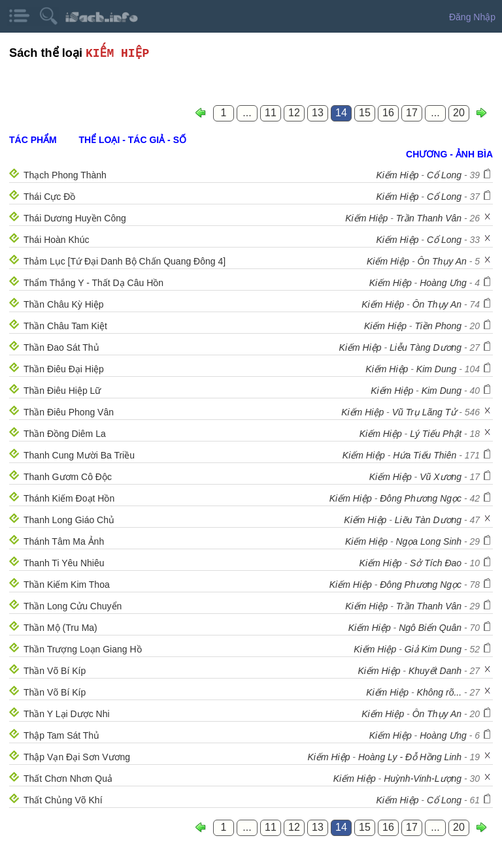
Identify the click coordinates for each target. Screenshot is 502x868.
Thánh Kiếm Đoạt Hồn (69, 498)
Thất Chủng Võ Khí (63, 800)
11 (271, 113)
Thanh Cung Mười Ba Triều (79, 455)
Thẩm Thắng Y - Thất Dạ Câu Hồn (93, 283)
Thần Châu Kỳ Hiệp (64, 304)
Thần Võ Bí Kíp (55, 671)
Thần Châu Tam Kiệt (65, 326)
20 (459, 113)
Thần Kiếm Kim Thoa (67, 585)
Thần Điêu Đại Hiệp (64, 369)
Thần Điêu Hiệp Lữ (62, 391)
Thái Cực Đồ (49, 197)
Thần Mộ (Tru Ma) (60, 628)
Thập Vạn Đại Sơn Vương (77, 757)
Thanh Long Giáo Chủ (69, 520)
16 (388, 113)
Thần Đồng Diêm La (65, 434)
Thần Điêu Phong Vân (69, 412)
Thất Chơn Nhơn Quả (68, 779)
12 (294, 113)
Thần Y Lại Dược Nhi (67, 714)
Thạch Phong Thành (65, 175)
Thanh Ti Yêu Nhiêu (64, 563)
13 (318, 113)
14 (341, 113)
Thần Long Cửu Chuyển (73, 606)
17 (412, 113)
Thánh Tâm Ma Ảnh (64, 541)
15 (365, 113)
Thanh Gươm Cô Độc (68, 477)
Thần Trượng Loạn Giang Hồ (83, 649)
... (247, 113)
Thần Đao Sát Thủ (61, 347)
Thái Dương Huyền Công (75, 218)
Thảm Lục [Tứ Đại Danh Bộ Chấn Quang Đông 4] (125, 261)
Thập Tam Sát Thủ (61, 735)
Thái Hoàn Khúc (56, 240)
